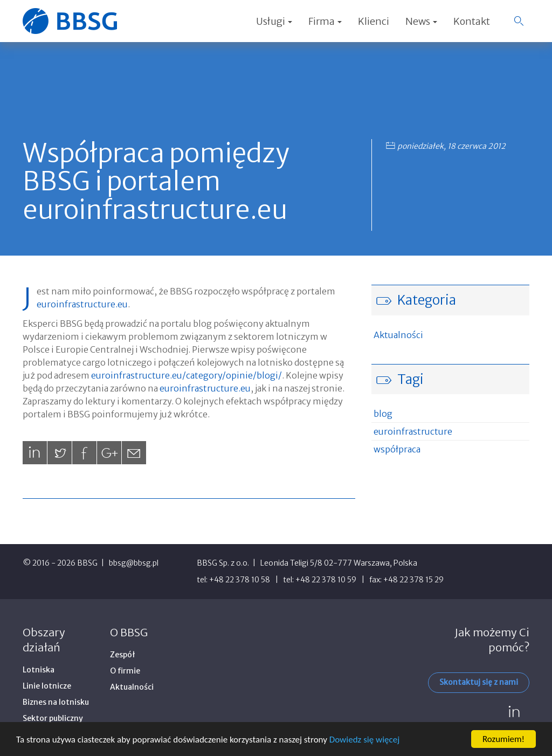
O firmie (125, 671)
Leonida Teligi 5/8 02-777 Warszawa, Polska (339, 563)
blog (383, 414)
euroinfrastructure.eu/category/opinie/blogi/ (187, 375)
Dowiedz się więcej (364, 740)
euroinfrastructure (413, 431)
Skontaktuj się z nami (479, 682)
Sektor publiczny (53, 718)
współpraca (397, 449)
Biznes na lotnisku (56, 702)
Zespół (123, 655)
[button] (519, 21)
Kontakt (472, 21)
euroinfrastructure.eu (82, 304)
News (421, 21)
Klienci (374, 21)
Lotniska (39, 670)
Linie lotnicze (47, 686)
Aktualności (398, 335)
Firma (325, 21)
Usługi (274, 21)
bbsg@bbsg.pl (134, 563)
